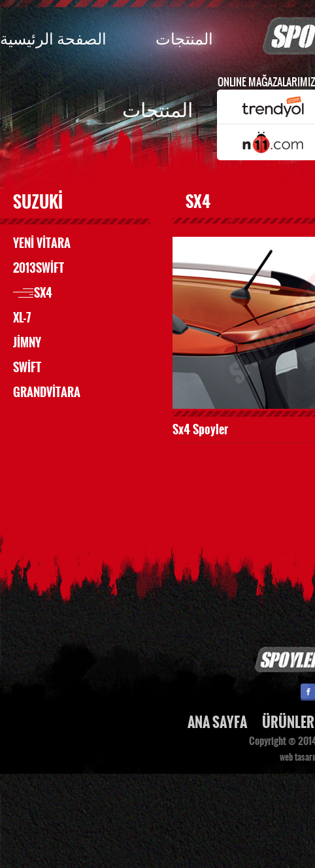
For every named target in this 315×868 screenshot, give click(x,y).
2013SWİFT (39, 268)
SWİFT (27, 368)
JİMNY (27, 343)
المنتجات (184, 38)
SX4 (43, 293)
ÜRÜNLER (288, 722)
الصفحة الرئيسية (53, 38)
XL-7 (22, 318)
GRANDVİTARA (47, 392)
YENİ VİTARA (42, 243)
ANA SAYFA (217, 722)
